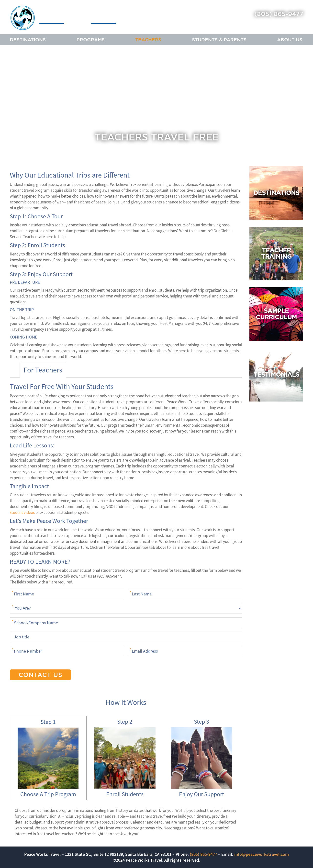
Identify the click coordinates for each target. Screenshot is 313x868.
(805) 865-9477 (279, 14)
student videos (22, 512)
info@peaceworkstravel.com (262, 854)
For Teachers (43, 370)
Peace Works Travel (63, 18)
